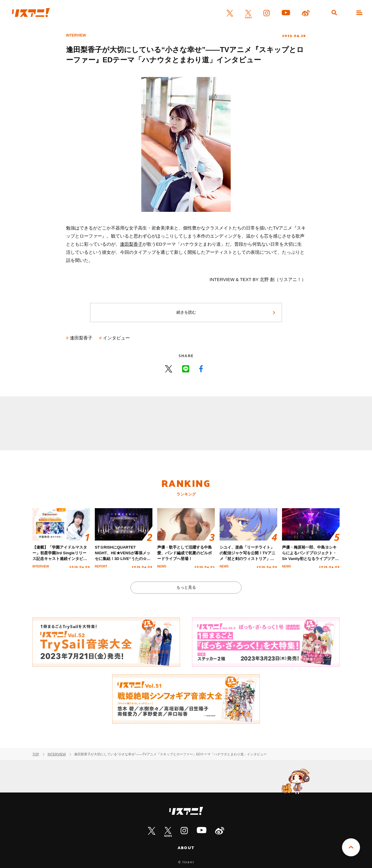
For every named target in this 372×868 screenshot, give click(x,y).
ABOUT (186, 848)
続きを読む (186, 312)
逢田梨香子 (131, 244)
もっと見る (186, 587)
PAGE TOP (351, 847)
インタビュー (116, 338)
